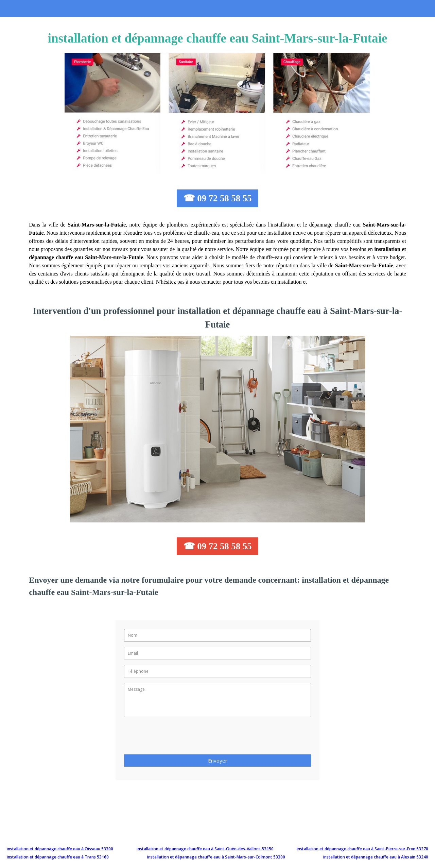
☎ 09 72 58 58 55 (218, 198)
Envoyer (218, 761)
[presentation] (176, 738)
